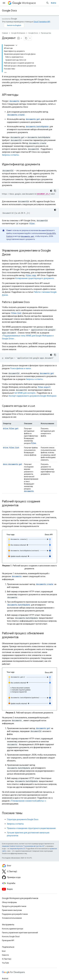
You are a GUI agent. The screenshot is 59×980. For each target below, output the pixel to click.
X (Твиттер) (7, 959)
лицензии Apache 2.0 (17, 849)
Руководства (46, 33)
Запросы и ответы (10, 155)
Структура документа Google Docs (23, 819)
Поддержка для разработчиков (15, 914)
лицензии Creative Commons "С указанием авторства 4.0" (23, 846)
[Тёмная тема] (51, 191)
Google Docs (9, 11)
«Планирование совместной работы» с (28, 801)
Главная (5, 33)
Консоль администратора (13, 929)
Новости (5, 955)
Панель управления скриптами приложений (20, 933)
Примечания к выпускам (12, 910)
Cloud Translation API (42, 22)
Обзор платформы (9, 902)
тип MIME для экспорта (25, 393)
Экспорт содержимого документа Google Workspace (32, 396)
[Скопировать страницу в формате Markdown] (26, 38)
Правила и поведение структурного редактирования (31, 828)
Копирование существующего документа (34, 278)
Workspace (24, 3)
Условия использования (12, 918)
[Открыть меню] (4, 3)
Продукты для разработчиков (14, 906)
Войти (54, 3)
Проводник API (8, 940)
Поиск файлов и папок (21, 368)
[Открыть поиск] (48, 3)
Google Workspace (18, 33)
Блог (4, 951)
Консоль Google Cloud (11, 937)
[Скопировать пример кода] (55, 191)
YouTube (5, 963)
